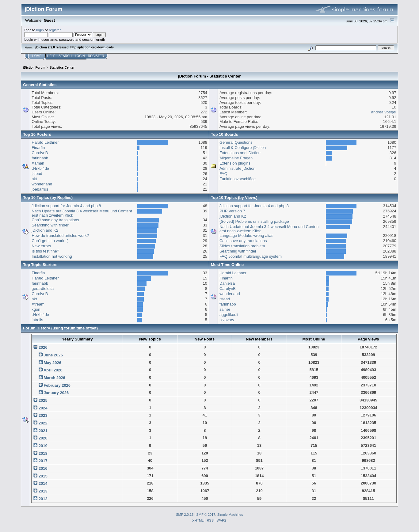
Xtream (38, 304)
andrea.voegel (384, 112)
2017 (43, 461)
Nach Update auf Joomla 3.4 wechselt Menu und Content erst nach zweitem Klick (82, 213)
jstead (37, 174)
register (55, 30)
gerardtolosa (43, 289)
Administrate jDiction (238, 168)
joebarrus (40, 189)
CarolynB (40, 153)
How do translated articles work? (60, 236)
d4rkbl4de (40, 168)
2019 (43, 446)
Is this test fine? (45, 251)
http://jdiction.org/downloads (92, 47)
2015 (43, 476)
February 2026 (57, 385)
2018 (43, 453)
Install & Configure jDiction (243, 148)
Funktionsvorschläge (238, 179)
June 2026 (53, 355)
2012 (43, 499)
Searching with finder (50, 225)
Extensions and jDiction (240, 153)
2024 (43, 408)
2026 (43, 347)
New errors (41, 246)
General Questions (236, 142)
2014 (43, 483)
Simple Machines (230, 515)
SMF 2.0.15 (185, 515)
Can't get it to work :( (50, 241)
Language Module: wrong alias (246, 236)
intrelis (37, 320)
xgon (36, 309)
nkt (34, 179)
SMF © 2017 (206, 515)
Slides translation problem (242, 246)
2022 (43, 423)
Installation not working (52, 256)
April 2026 (53, 370)
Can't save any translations (55, 220)
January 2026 (56, 393)
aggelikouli (229, 315)
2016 (43, 468)
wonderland (42, 184)
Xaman (38, 163)
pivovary (227, 320)
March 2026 (54, 378)
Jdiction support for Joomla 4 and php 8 (66, 206)
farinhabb (40, 158)
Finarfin (38, 148)
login (40, 30)
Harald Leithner (45, 142)
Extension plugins (235, 163)
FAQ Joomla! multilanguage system (251, 256)
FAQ (223, 174)
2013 (43, 491)
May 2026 (52, 363)
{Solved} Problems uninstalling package (254, 221)
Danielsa (227, 283)
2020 (43, 438)
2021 (43, 431)
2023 (43, 415)
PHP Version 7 (232, 211)
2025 (43, 400)
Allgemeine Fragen (236, 158)
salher (225, 309)
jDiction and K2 (45, 230)
